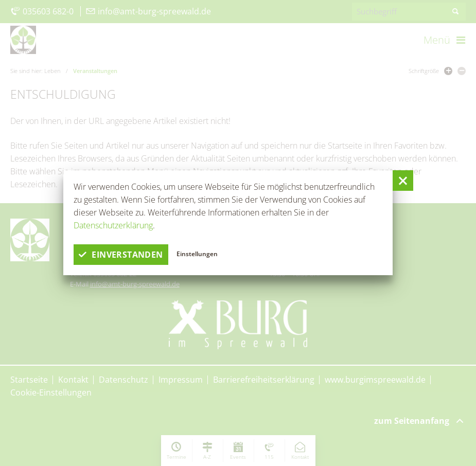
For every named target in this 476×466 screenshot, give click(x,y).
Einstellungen (197, 254)
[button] (403, 181)
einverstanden (121, 255)
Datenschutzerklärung (113, 225)
